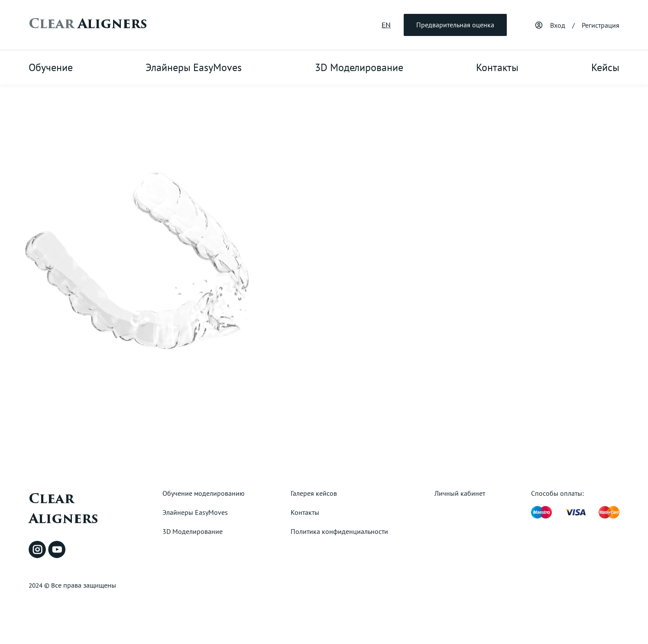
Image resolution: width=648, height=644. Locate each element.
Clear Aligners (63, 509)
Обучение (51, 67)
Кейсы (605, 67)
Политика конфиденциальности (339, 531)
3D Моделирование (359, 67)
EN (386, 25)
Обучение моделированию (204, 493)
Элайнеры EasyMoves (194, 67)
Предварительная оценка (455, 25)
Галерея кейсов (314, 493)
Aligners (88, 24)
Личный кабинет (460, 493)
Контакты (497, 67)
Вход (558, 25)
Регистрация (601, 25)
